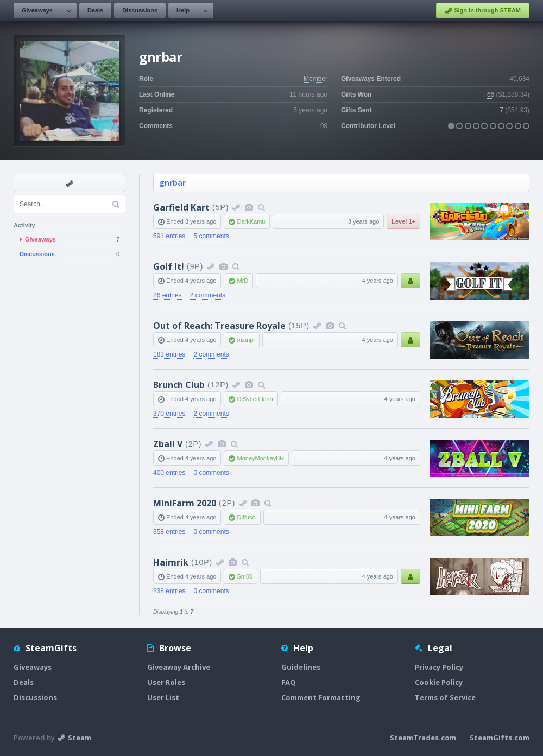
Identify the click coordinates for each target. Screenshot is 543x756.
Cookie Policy (439, 682)
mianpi (245, 340)
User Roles (166, 682)
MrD (242, 281)
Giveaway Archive (179, 667)
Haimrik (171, 562)
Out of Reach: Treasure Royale (219, 326)
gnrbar (172, 183)
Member (315, 79)
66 (491, 94)
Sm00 (245, 576)
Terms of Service (445, 697)
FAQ (289, 682)
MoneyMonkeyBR (260, 458)
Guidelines (301, 667)
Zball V (168, 444)
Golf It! (169, 266)
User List (163, 697)
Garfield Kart (181, 207)
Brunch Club (179, 385)
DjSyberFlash (255, 399)
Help (183, 10)
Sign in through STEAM (483, 11)
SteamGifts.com (500, 738)
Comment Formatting (321, 697)
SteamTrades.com (423, 738)
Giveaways (37, 10)
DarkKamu (251, 221)
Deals (95, 10)
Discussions (140, 10)
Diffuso (246, 517)
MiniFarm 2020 (185, 503)
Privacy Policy (439, 667)
